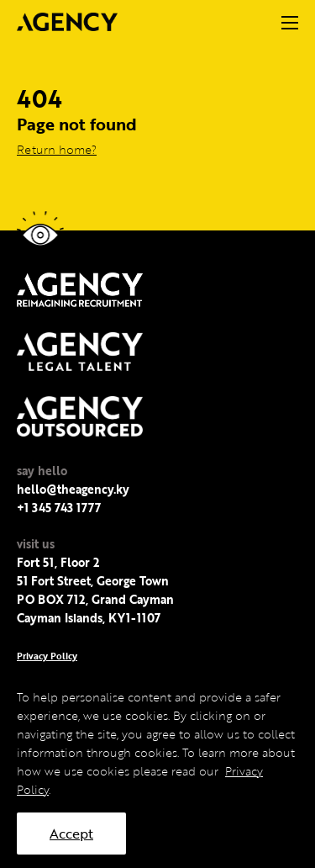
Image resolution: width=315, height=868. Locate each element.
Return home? (57, 149)
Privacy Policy (47, 656)
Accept (71, 834)
